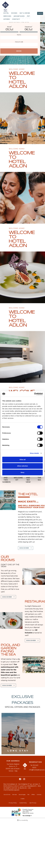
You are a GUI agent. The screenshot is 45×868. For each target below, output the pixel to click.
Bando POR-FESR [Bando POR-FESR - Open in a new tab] (23, 812)
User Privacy (33, 803)
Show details (34, 453)
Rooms (14, 13)
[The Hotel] (8, 500)
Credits (22, 799)
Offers (7, 19)
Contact (16, 19)
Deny (23, 472)
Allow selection (22, 466)
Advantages (19, 16)
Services (7, 16)
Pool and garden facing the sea (10, 650)
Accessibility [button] (23, 820)
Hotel (6, 13)
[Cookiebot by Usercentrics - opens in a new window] (34, 394)
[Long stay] (18, 733)
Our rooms (8, 559)
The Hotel (28, 494)
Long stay (18, 751)
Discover (24, 548)
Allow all (23, 460)
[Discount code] (19, 45)
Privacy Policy (13, 803)
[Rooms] (19, 38)
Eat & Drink (25, 13)
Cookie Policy (23, 803)
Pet (29, 16)
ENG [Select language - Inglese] (40, 13)
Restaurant (34, 602)
